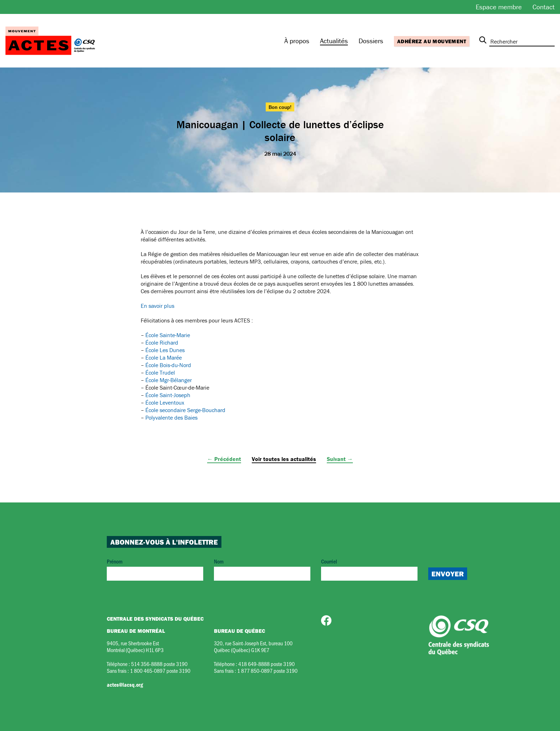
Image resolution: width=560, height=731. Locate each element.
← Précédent (224, 459)
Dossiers (371, 41)
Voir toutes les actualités (284, 459)
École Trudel (160, 372)
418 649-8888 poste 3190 (266, 664)
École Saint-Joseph (168, 395)
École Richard (162, 342)
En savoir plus (157, 306)
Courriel (369, 569)
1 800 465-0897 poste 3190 (160, 670)
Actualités (334, 41)
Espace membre (499, 7)
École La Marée (164, 357)
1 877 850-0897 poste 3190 (267, 670)
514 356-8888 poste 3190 (159, 664)
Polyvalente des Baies (171, 417)
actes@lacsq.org (125, 685)
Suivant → (340, 459)
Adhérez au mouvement (432, 41)
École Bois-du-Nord (168, 365)
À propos (297, 41)
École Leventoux (165, 402)
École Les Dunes (165, 350)
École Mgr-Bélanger (169, 380)
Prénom (155, 569)
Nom (262, 569)
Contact (544, 7)
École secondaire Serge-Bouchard (185, 410)
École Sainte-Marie (168, 335)
